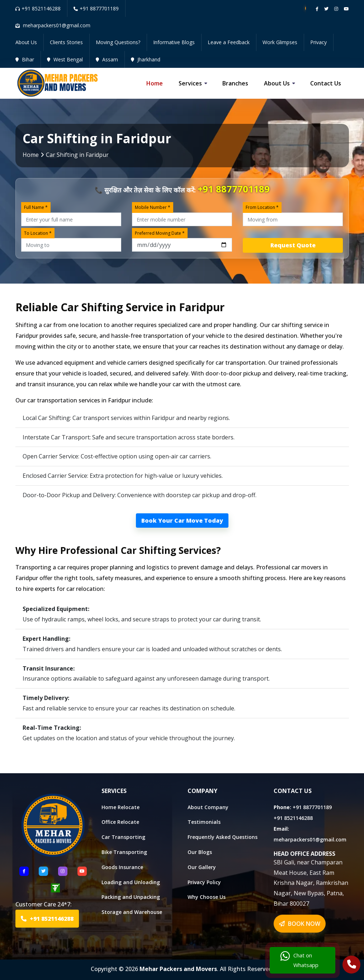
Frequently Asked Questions (223, 837)
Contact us (326, 83)
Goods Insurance (122, 867)
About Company (208, 807)
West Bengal (65, 59)
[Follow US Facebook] (24, 871)
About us (277, 83)
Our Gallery (202, 867)
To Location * (38, 233)
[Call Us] (352, 965)
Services (190, 83)
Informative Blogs (174, 42)
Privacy (318, 42)
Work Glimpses (280, 42)
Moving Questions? (118, 42)
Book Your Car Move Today (182, 521)
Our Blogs (200, 852)
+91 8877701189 (96, 8)
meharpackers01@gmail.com (310, 839)
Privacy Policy (204, 882)
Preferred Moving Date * (160, 233)
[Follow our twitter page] (326, 9)
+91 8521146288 (38, 8)
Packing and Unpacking (131, 897)
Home (155, 83)
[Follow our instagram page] (336, 9)
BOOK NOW (300, 924)
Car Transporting (123, 837)
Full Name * (36, 207)
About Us (26, 42)
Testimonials (204, 822)
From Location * (262, 207)
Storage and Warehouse (132, 912)
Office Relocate (120, 822)
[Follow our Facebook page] (317, 9)
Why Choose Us (207, 897)
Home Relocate (120, 807)
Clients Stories (66, 42)
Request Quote (293, 245)
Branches (235, 83)
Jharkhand (146, 59)
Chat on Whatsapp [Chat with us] (299, 960)
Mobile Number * (153, 207)
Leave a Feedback (229, 42)
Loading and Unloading (131, 882)
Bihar (25, 59)
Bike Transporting (124, 852)
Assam (107, 59)
